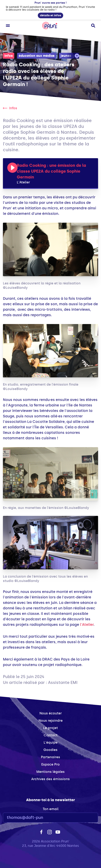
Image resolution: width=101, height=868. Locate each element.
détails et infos (51, 15)
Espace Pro (51, 764)
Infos (9, 56)
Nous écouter (51, 713)
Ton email (51, 809)
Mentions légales (51, 772)
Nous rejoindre (51, 721)
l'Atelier (87, 625)
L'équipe (51, 743)
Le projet (51, 728)
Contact (51, 735)
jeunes (66, 56)
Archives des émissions (51, 779)
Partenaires (51, 757)
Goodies (51, 750)
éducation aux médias (37, 56)
